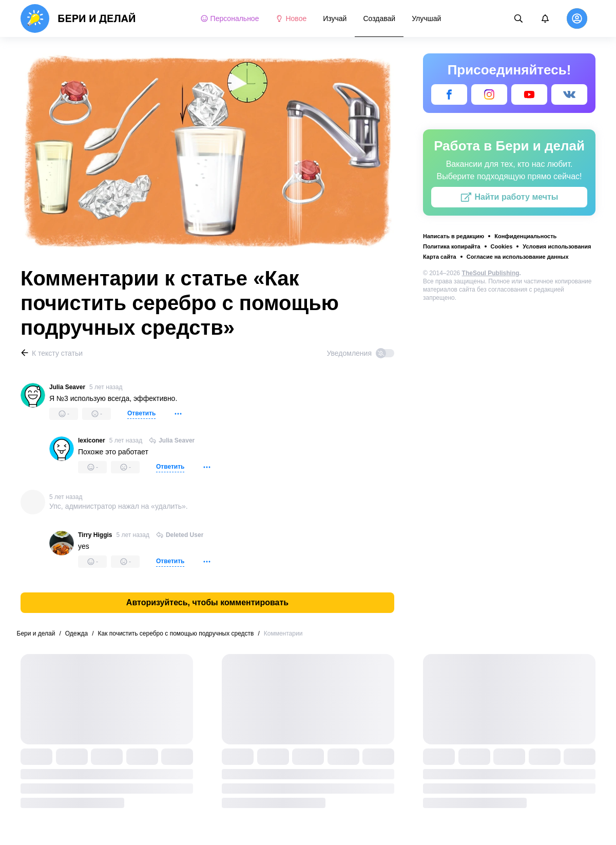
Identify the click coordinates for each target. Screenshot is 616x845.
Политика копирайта (452, 246)
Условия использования (557, 246)
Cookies (502, 246)
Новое (291, 18)
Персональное (230, 18)
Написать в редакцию (454, 236)
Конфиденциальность (525, 236)
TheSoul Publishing (491, 273)
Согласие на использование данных (518, 257)
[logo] (78, 18)
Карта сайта (440, 257)
